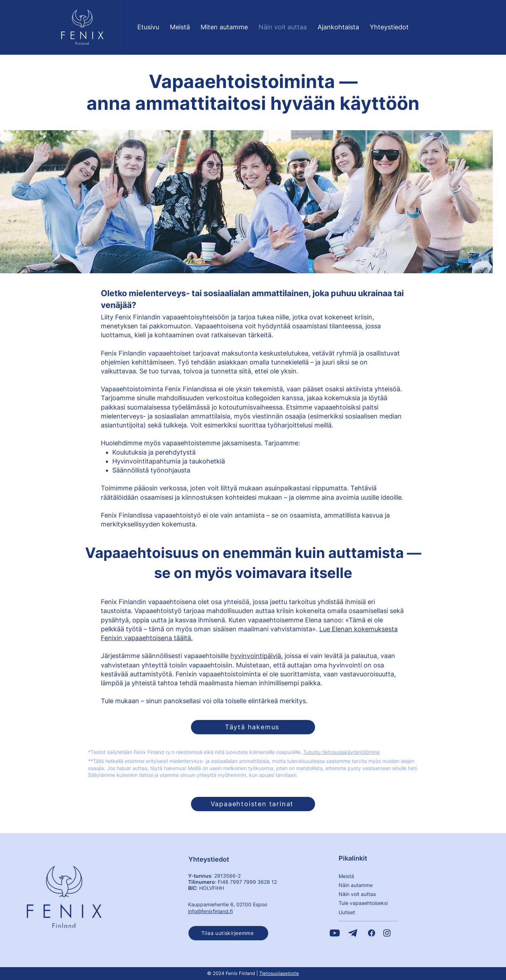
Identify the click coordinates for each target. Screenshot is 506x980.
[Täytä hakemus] (253, 727)
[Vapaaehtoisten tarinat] (253, 804)
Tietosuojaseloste (279, 973)
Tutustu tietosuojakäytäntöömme (342, 752)
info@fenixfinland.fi (210, 911)
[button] (228, 933)
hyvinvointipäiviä (256, 656)
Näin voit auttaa (357, 894)
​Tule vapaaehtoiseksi (363, 903)
